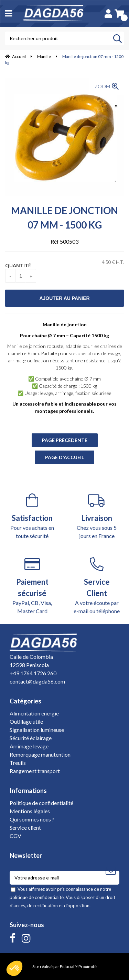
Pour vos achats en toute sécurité (32, 516)
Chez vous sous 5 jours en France (97, 516)
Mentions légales (30, 811)
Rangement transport (35, 771)
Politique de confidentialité (41, 803)
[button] (14, 968)
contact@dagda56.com (37, 681)
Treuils (18, 763)
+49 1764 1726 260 (33, 673)
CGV (15, 836)
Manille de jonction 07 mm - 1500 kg (64, 218)
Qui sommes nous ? (32, 819)
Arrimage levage (29, 746)
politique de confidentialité (37, 897)
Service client (25, 827)
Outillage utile (26, 721)
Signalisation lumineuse (37, 730)
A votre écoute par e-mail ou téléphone (97, 586)
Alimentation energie (34, 713)
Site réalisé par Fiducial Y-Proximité (64, 966)
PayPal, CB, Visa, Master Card (32, 586)
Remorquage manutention (40, 754)
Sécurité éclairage (31, 738)
